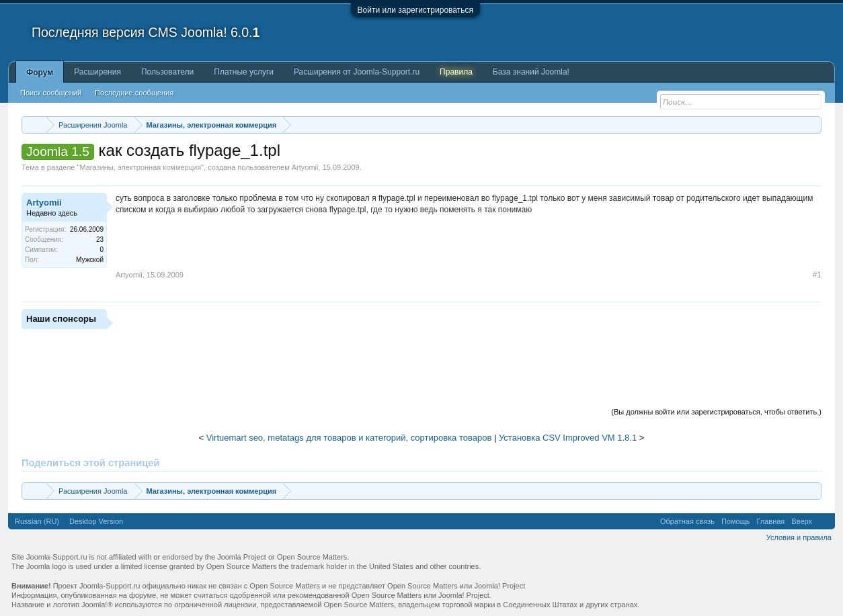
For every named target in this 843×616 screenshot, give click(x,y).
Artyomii (305, 167)
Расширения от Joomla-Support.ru (357, 72)
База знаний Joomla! (531, 72)
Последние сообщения (134, 93)
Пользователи (167, 72)
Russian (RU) (37, 521)
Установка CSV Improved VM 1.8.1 (568, 438)
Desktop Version (96, 521)
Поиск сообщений (51, 93)
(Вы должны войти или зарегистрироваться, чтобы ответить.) (716, 412)
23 (100, 239)
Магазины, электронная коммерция (140, 167)
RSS (824, 521)
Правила (456, 72)
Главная (770, 521)
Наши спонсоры (61, 319)
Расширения (97, 72)
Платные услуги (244, 72)
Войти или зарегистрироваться (415, 10)
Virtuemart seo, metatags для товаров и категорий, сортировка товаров (349, 438)
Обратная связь (687, 521)
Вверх (802, 521)
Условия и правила (799, 537)
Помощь (736, 521)
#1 (817, 275)
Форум (40, 73)
